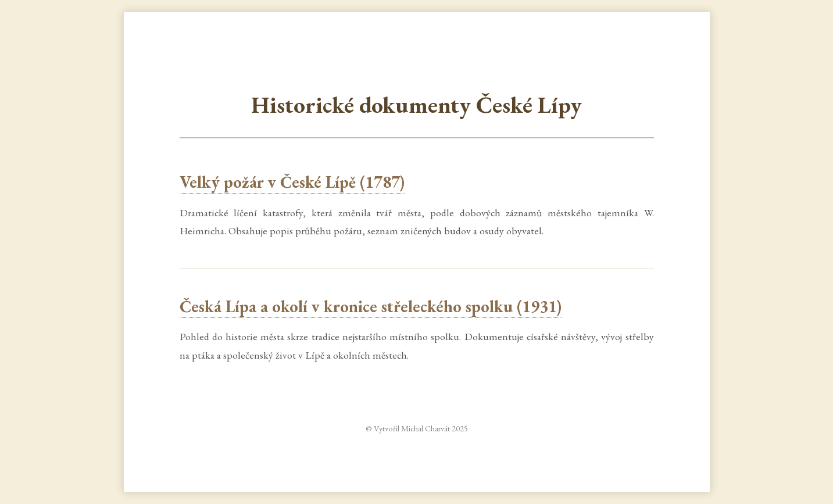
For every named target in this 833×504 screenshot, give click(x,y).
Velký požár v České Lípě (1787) (292, 182)
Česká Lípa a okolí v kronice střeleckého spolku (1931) (371, 306)
